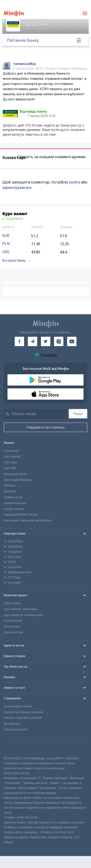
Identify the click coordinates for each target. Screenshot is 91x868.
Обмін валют (12, 603)
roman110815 (24, 64)
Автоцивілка (12, 724)
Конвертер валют (15, 503)
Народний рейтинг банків (21, 515)
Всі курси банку (14, 260)
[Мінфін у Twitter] (46, 341)
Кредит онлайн (14, 509)
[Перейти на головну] (14, 13)
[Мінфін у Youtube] (72, 341)
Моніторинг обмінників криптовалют (28, 520)
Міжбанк (9, 486)
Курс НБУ (10, 468)
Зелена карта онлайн (18, 706)
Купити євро (12, 627)
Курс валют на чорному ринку (24, 615)
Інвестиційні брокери (18, 480)
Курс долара (12, 456)
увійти (75, 182)
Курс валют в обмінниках (21, 609)
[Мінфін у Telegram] (33, 341)
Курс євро (10, 462)
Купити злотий (13, 632)
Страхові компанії (16, 730)
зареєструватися (17, 188)
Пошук (78, 414)
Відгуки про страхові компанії (24, 712)
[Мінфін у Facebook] (19, 341)
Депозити (10, 491)
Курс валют (11, 451)
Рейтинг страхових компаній (23, 718)
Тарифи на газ (13, 497)
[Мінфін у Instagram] (59, 341)
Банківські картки (15, 474)
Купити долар (13, 621)
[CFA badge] (14, 747)
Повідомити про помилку (45, 427)
